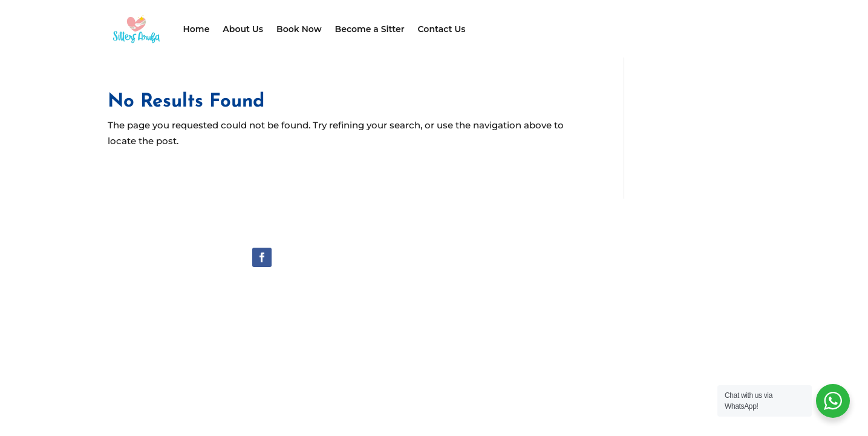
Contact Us (442, 29)
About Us (243, 29)
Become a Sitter (370, 29)
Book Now (299, 29)
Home (197, 29)
